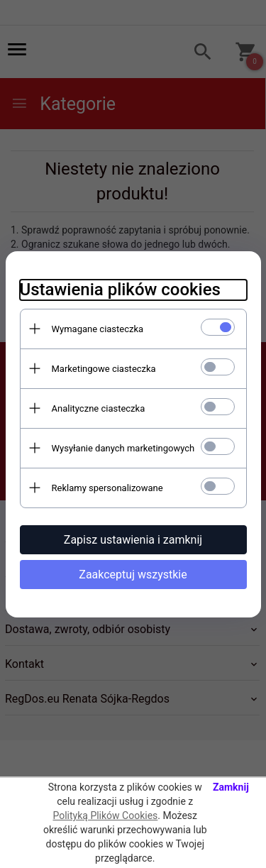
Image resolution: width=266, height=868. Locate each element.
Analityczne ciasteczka (99, 408)
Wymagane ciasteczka (98, 329)
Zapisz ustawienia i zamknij (133, 540)
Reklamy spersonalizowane (107, 488)
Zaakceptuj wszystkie (133, 575)
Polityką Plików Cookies (105, 815)
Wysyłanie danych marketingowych (123, 448)
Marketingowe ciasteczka (104, 369)
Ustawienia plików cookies (120, 290)
